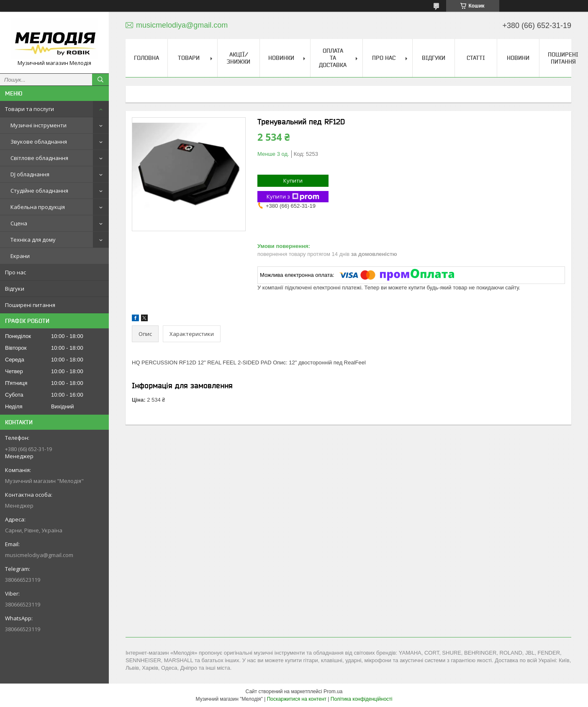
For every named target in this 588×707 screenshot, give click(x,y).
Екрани (20, 256)
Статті (476, 58)
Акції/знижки (239, 58)
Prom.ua (333, 692)
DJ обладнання (30, 174)
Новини (518, 58)
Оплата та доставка (333, 58)
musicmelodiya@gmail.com (39, 555)
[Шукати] (100, 80)
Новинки (281, 58)
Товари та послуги (30, 109)
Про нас (15, 272)
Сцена (19, 223)
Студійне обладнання (39, 191)
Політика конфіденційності (362, 699)
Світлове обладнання (39, 158)
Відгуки (15, 289)
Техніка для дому (33, 240)
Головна (146, 58)
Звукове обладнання (39, 142)
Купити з (293, 197)
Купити (293, 181)
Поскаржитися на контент (297, 699)
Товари (189, 58)
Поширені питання (30, 305)
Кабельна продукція (38, 207)
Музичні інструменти (39, 125)
